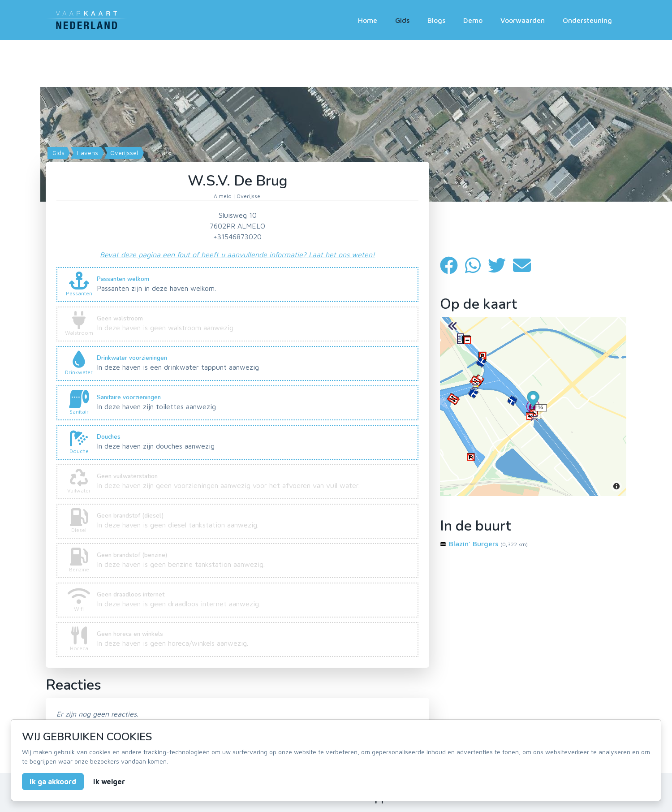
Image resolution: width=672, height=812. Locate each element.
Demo (473, 20)
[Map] (336, 141)
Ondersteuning (587, 20)
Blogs (436, 20)
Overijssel (123, 153)
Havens (86, 153)
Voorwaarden (523, 20)
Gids (402, 20)
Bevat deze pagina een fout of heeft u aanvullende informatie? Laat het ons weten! (237, 255)
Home (368, 20)
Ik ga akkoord (53, 782)
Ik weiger (109, 782)
